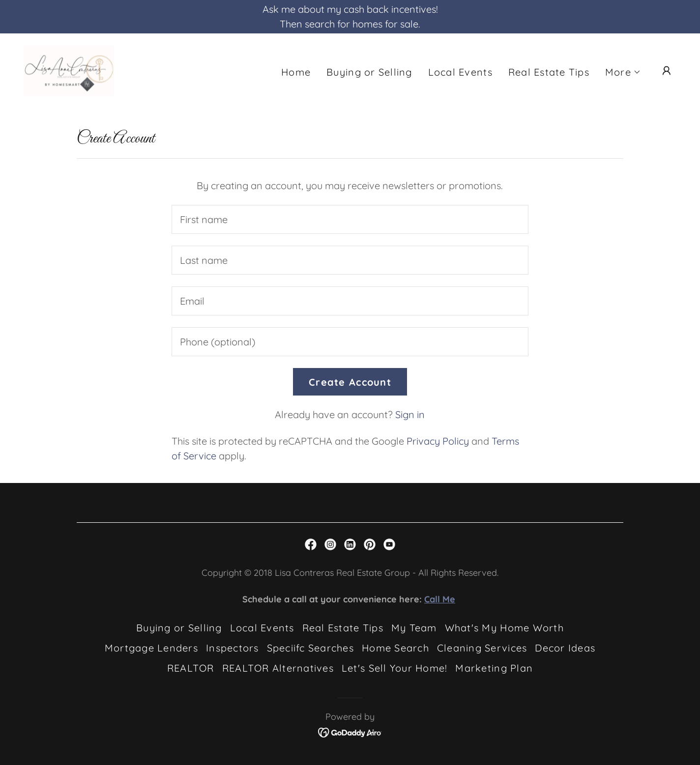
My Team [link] (414, 628)
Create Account (350, 382)
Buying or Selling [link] (369, 72)
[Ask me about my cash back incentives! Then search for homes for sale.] (350, 17)
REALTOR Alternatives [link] (278, 668)
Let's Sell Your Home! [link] (394, 668)
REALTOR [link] (191, 668)
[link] (69, 70)
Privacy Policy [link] (438, 441)
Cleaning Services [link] (482, 648)
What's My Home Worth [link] (504, 628)
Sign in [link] (410, 414)
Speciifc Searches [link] (310, 648)
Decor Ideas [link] (565, 648)
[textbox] (350, 219)
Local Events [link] (460, 72)
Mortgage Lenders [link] (151, 648)
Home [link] (296, 72)
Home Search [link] (395, 648)
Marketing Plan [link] (494, 668)
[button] (623, 72)
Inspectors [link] (233, 648)
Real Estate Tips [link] (549, 72)
